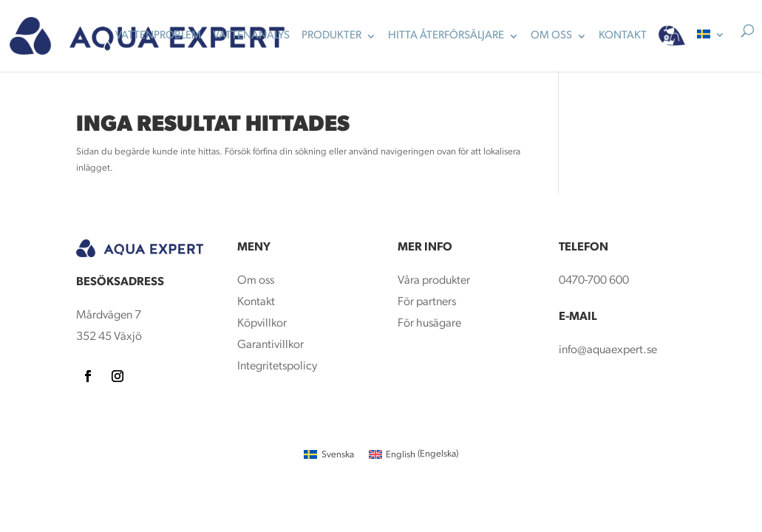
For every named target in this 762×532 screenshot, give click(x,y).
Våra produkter (434, 281)
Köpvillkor (262, 324)
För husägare (431, 324)
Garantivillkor (271, 345)
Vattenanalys (251, 36)
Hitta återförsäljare (446, 36)
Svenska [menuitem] (338, 455)
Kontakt (256, 302)
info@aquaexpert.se (608, 350)
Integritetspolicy (277, 366)
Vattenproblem (158, 36)
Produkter (331, 36)
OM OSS (551, 36)
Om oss (256, 281)
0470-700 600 (594, 281)
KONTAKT (623, 36)
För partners (427, 302)
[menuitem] (711, 48)
